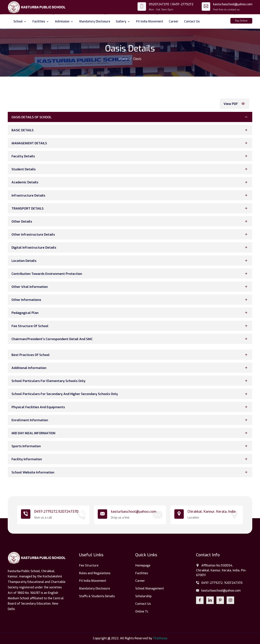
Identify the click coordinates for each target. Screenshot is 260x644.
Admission (64, 21)
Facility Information (130, 459)
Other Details (130, 221)
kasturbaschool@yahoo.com (233, 4)
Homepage (143, 565)
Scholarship (143, 596)
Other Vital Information (130, 287)
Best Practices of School (130, 355)
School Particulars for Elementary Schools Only (130, 381)
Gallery (123, 21)
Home (123, 59)
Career (174, 21)
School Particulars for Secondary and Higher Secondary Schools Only (130, 394)
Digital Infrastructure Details (130, 247)
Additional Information (130, 368)
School (20, 21)
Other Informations (130, 300)
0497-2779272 (183, 4)
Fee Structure (89, 565)
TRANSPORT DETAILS (130, 208)
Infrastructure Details (130, 195)
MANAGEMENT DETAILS (130, 143)
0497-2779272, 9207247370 (219, 583)
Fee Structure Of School (130, 326)
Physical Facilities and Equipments (130, 407)
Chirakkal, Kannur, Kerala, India (212, 512)
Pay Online (241, 21)
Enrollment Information (130, 420)
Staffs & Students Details (97, 596)
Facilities (41, 21)
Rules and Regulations (95, 573)
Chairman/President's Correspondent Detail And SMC (130, 339)
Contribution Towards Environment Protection (130, 273)
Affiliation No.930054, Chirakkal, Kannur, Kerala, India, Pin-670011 (221, 570)
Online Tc (142, 611)
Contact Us (192, 21)
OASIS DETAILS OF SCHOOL (130, 117)
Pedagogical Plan (130, 313)
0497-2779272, (46, 512)
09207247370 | (160, 4)
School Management (150, 588)
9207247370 (68, 512)
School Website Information (130, 472)
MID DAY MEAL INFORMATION (130, 433)
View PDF (235, 104)
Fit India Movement (150, 21)
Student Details (130, 169)
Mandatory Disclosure (95, 21)
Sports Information (130, 446)
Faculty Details (130, 156)
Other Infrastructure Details (130, 234)
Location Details (130, 260)
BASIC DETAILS (130, 130)
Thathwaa (160, 638)
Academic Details (130, 182)
